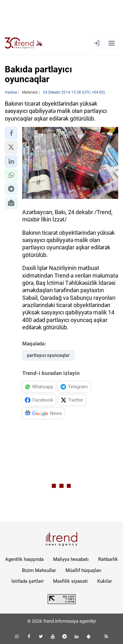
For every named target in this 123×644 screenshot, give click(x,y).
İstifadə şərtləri (27, 581)
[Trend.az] (24, 43)
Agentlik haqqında (24, 559)
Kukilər (105, 581)
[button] (11, 133)
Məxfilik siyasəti (70, 581)
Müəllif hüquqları (83, 570)
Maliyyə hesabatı (71, 559)
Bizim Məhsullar (39, 570)
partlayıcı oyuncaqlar (48, 355)
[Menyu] (112, 43)
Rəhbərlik (108, 559)
